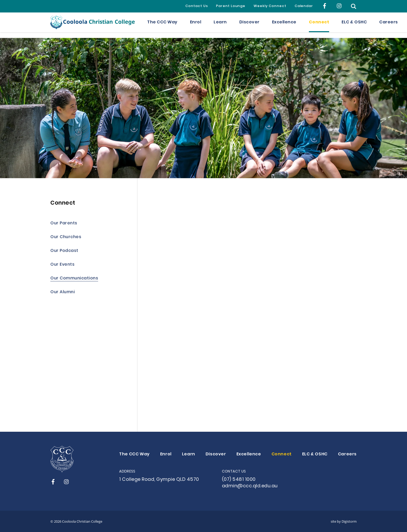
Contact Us (196, 6)
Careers (389, 25)
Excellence (284, 25)
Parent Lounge (231, 6)
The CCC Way (162, 25)
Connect (319, 25)
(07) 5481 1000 (239, 480)
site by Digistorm (344, 521)
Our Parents (64, 224)
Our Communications (74, 279)
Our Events (62, 265)
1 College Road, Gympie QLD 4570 (159, 480)
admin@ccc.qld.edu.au (250, 486)
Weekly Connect (270, 6)
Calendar (304, 6)
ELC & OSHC (354, 25)
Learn (220, 25)
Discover (249, 25)
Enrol (196, 25)
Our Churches (66, 238)
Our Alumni (63, 293)
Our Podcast (64, 252)
